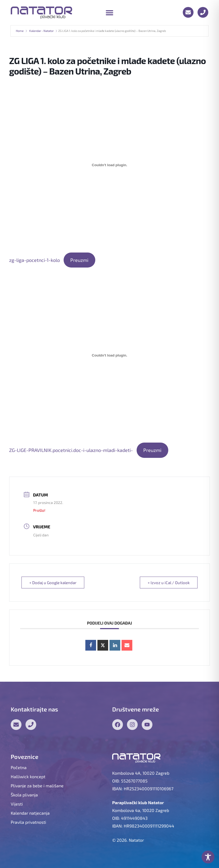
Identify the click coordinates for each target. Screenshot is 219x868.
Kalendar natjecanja (30, 813)
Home (20, 31)
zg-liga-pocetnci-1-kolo (34, 260)
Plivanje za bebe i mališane (37, 786)
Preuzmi (79, 260)
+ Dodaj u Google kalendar (53, 583)
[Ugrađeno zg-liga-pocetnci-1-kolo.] (109, 165)
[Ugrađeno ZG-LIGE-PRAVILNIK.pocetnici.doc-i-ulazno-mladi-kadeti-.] (109, 355)
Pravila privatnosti (28, 822)
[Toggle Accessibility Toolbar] (208, 857)
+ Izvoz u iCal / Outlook (169, 583)
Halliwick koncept (28, 776)
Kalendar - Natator (41, 31)
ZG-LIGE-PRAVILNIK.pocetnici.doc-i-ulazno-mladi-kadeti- (71, 450)
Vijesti (17, 804)
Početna (19, 767)
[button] (109, 12)
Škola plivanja (24, 795)
